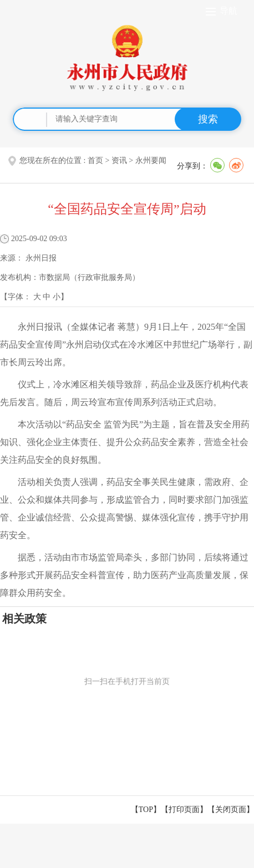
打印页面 (184, 810)
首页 (95, 160)
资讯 (119, 160)
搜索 (208, 119)
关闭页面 (231, 810)
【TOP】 (146, 810)
